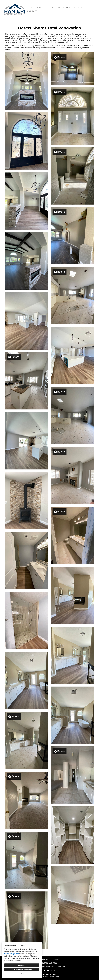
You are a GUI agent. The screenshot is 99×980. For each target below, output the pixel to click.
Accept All (22, 965)
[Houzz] (44, 971)
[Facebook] (48, 971)
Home (31, 8)
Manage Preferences (22, 974)
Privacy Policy (44, 977)
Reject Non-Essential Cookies (22, 970)
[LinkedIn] (55, 971)
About (41, 8)
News (51, 8)
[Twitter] (51, 971)
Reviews (80, 8)
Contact (32, 11)
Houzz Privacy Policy (11, 954)
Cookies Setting (54, 977)
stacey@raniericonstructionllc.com (51, 967)
